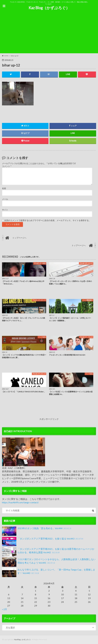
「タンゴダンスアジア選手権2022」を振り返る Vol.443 (43, 541)
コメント (7, 166)
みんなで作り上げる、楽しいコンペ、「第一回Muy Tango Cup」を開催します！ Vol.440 (49, 572)
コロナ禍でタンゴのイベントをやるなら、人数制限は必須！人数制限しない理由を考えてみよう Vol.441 (49, 562)
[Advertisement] (49, 33)
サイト (5, 210)
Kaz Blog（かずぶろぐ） (49, 8)
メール (5, 199)
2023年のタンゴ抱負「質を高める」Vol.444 (37, 531)
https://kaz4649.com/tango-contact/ (20, 502)
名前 (4, 188)
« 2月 (5, 609)
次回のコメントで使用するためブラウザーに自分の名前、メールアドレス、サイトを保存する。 (47, 220)
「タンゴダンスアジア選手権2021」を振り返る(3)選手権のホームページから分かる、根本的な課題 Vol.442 (48, 552)
